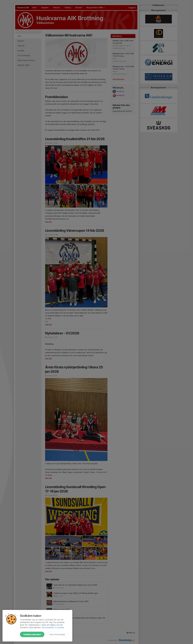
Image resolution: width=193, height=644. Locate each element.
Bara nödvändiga (57, 634)
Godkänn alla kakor (32, 634)
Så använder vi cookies (53, 627)
